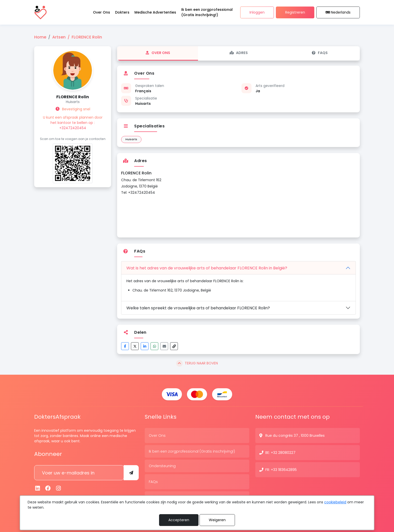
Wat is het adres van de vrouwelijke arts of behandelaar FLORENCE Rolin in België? (207, 268)
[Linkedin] (38, 488)
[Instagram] (59, 488)
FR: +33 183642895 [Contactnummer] (281, 470)
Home (40, 37)
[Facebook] (48, 488)
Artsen (59, 37)
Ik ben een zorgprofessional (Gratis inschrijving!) (192, 451)
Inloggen (257, 12)
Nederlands (338, 12)
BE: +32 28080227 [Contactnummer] (280, 453)
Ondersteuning (162, 466)
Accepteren (179, 520)
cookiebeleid (335, 502)
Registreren (295, 12)
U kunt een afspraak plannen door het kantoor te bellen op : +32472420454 (73, 123)
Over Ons (158, 53)
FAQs (319, 53)
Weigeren (217, 520)
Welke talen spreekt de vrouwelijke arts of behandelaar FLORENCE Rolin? (198, 308)
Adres (239, 53)
